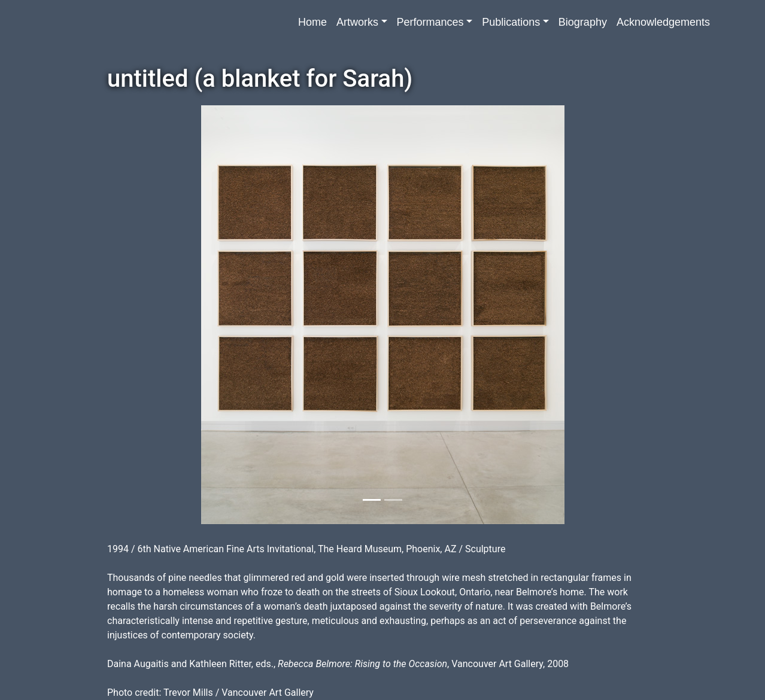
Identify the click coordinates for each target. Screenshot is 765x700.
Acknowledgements (663, 22)
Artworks (357, 22)
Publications (511, 22)
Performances (430, 22)
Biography (583, 22)
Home (312, 22)
